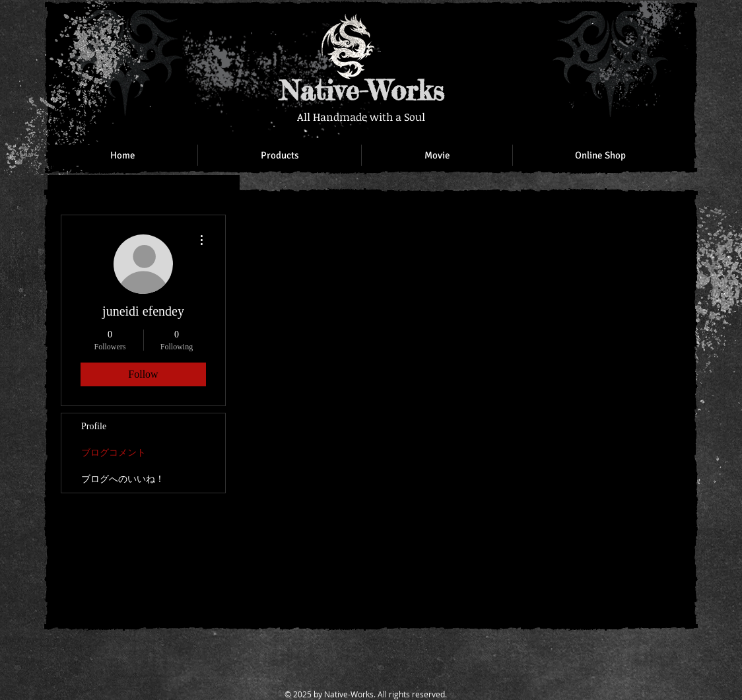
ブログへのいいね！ (123, 479)
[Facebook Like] (602, 26)
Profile (94, 426)
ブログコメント (114, 453)
